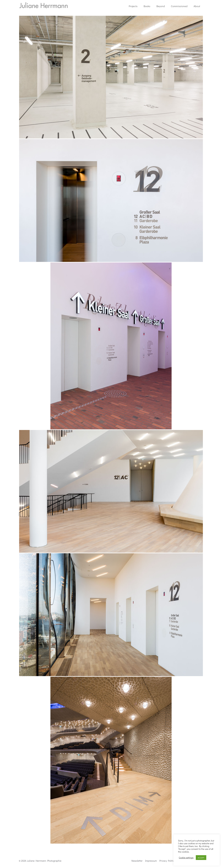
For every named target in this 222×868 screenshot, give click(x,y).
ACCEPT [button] (201, 858)
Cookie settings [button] (186, 858)
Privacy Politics (167, 861)
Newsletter (137, 861)
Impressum (151, 861)
